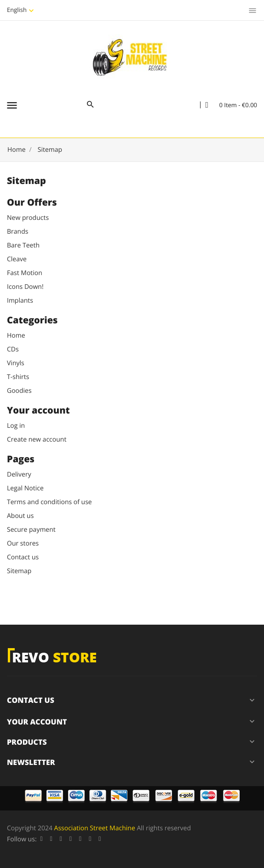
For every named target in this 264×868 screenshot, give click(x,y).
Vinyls (16, 363)
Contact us (23, 557)
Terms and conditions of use (49, 502)
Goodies (19, 391)
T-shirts (18, 377)
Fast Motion (25, 273)
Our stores (23, 543)
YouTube (71, 839)
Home (16, 336)
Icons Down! (25, 287)
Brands (17, 232)
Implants (20, 301)
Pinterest (80, 839)
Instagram (100, 839)
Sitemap (19, 571)
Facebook (42, 839)
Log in (16, 426)
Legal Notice (25, 488)
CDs (13, 349)
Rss (61, 839)
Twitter (51, 839)
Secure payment (31, 530)
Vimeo (90, 839)
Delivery (19, 474)
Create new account (37, 440)
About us (20, 516)
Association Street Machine (95, 828)
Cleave (17, 259)
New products (28, 218)
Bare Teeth (23, 245)
